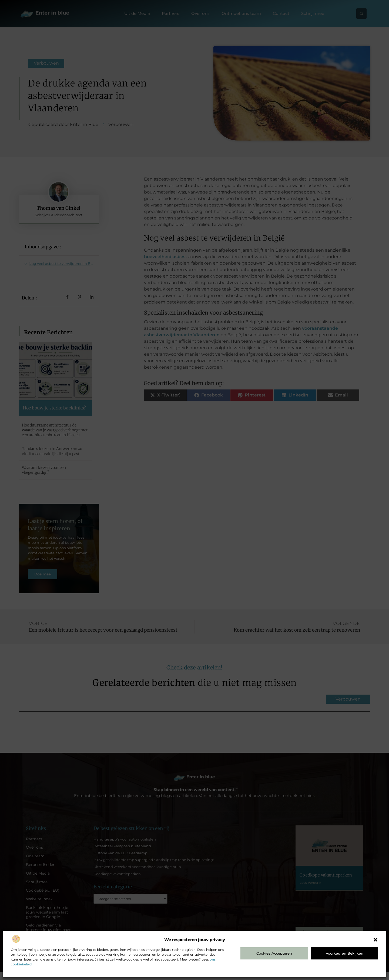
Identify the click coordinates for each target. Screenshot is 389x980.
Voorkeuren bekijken (345, 953)
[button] (375, 940)
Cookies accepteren (274, 953)
